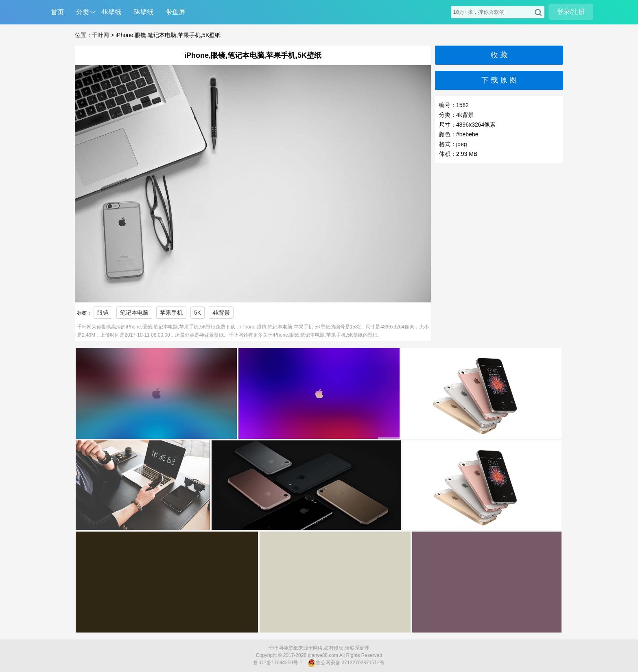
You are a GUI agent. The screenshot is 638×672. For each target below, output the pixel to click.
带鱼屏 (175, 12)
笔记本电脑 (134, 313)
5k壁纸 (143, 12)
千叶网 (101, 35)
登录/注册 (571, 12)
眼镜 (103, 313)
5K (198, 313)
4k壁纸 (111, 12)
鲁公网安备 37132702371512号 (346, 663)
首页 (57, 12)
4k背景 (221, 313)
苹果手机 (171, 313)
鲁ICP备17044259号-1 (278, 663)
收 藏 (499, 55)
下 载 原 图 (499, 80)
